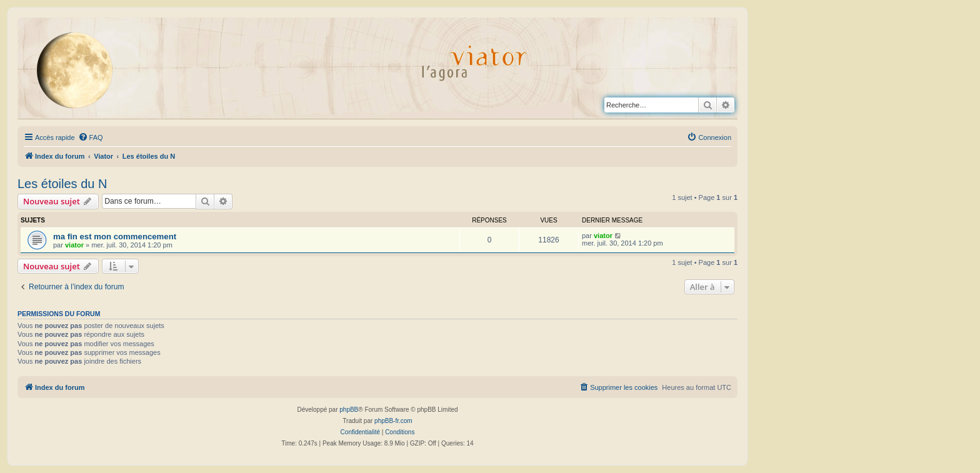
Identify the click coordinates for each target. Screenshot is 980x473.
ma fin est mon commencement (115, 236)
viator (74, 245)
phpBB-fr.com (393, 421)
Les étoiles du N (62, 184)
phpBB (349, 410)
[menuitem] (91, 137)
